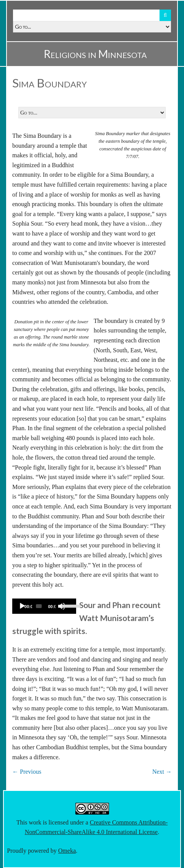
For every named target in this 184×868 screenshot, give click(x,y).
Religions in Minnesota (95, 54)
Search (165, 15)
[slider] (39, 606)
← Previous (27, 772)
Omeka (67, 851)
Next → (162, 772)
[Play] (22, 606)
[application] (44, 606)
